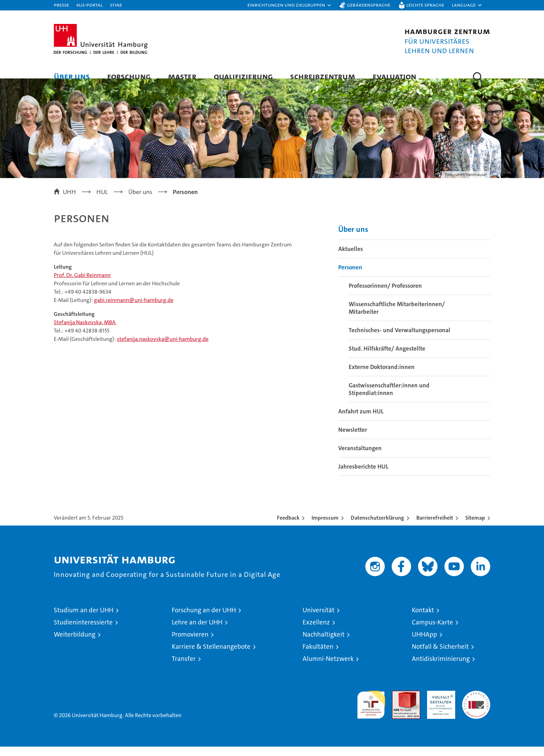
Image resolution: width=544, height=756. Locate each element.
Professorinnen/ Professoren (385, 295)
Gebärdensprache (369, 5)
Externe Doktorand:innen (382, 376)
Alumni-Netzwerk (328, 668)
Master (182, 76)
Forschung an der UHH (204, 619)
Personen (350, 277)
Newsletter (353, 439)
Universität (318, 619)
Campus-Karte (432, 632)
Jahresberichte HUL (363, 476)
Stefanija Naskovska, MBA (85, 332)
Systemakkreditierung (476, 704)
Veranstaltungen (360, 457)
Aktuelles (351, 258)
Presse (61, 5)
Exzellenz (316, 632)
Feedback (288, 527)
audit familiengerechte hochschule (371, 711)
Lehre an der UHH (197, 632)
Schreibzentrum (323, 76)
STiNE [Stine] (116, 5)
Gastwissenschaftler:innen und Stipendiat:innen (389, 398)
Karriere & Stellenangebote (211, 656)
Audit (399, 704)
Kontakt (423, 619)
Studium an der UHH (84, 619)
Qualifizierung (243, 76)
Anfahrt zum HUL (361, 421)
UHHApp (424, 644)
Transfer (184, 668)
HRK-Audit (439, 704)
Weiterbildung (75, 644)
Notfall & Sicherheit (440, 656)
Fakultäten (318, 656)
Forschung (129, 76)
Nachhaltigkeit (324, 644)
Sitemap (475, 527)
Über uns (72, 76)
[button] (290, 5)
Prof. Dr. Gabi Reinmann (82, 285)
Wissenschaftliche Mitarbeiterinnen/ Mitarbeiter (397, 317)
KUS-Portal (90, 5)
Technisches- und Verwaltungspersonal (399, 339)
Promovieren (190, 644)
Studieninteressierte (83, 632)
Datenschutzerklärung (377, 527)
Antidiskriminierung (441, 668)
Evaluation (394, 76)
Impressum (325, 527)
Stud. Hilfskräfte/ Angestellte (387, 358)
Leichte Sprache (425, 5)
